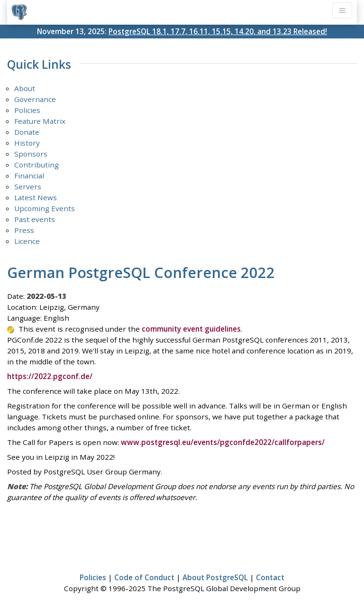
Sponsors (31, 154)
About (25, 88)
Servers (28, 186)
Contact (270, 577)
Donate (27, 132)
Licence (27, 241)
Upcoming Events (45, 208)
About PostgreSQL (215, 577)
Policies (27, 110)
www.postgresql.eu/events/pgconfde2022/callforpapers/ (223, 442)
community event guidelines (191, 329)
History (27, 143)
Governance (35, 99)
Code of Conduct (144, 577)
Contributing (36, 165)
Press (24, 230)
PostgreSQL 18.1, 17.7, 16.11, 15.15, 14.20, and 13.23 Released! (218, 31)
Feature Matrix (40, 121)
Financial (29, 176)
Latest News (36, 197)
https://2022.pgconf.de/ (50, 376)
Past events (35, 219)
